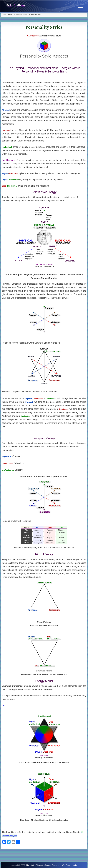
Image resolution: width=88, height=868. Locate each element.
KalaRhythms (16, 5)
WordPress (66, 865)
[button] (81, 6)
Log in (74, 865)
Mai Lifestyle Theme (34, 865)
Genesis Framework (53, 865)
